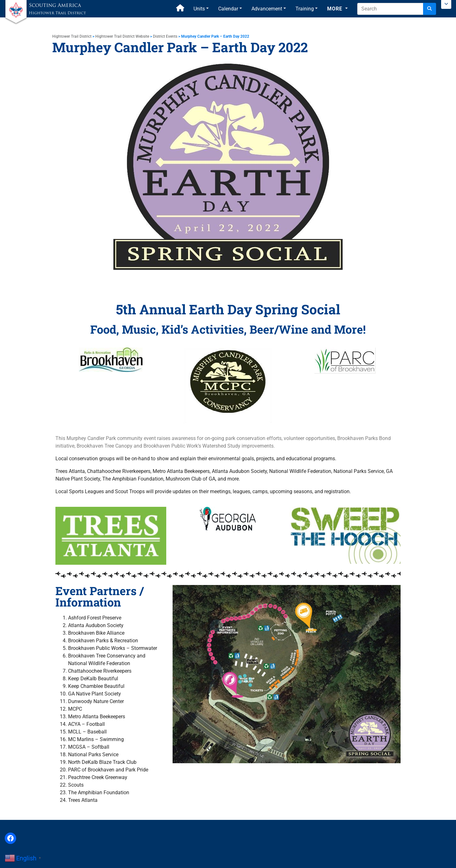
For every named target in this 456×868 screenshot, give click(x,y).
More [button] (336, 9)
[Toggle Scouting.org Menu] (446, 4)
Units (199, 9)
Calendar (228, 9)
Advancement (267, 9)
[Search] (430, 9)
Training (305, 9)
